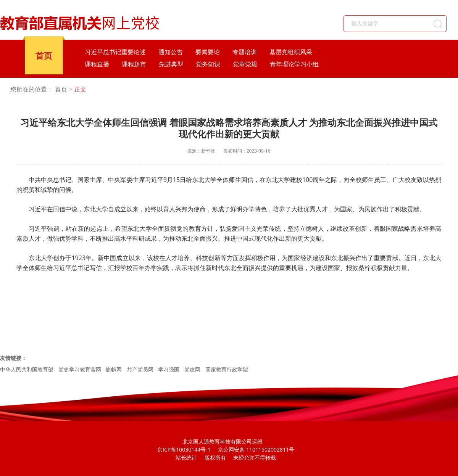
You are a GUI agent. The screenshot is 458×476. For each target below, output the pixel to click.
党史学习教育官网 (80, 369)
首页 (44, 55)
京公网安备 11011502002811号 (256, 449)
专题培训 (245, 52)
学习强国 (169, 369)
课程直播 (97, 64)
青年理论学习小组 (294, 64)
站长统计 (186, 458)
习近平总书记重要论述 (115, 52)
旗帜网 (114, 369)
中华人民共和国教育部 (27, 369)
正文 (80, 89)
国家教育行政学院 (227, 369)
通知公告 (171, 52)
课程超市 (134, 64)
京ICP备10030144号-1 (184, 449)
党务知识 (208, 64)
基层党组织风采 (291, 52)
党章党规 (245, 64)
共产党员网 (140, 369)
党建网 (192, 369)
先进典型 (171, 64)
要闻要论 (208, 52)
